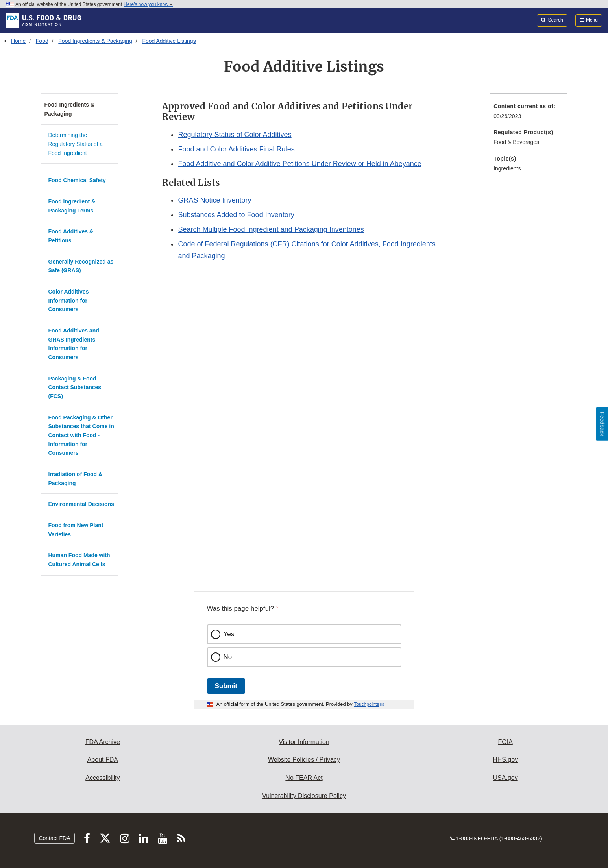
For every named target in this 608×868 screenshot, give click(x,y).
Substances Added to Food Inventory (236, 215)
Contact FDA (54, 838)
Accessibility (103, 778)
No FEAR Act (304, 778)
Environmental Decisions (81, 504)
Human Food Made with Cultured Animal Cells (79, 560)
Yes (229, 634)
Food (42, 41)
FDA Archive (103, 742)
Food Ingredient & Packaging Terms (72, 206)
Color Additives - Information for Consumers (70, 300)
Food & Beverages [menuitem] (516, 142)
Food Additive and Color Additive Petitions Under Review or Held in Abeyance (299, 164)
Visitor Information (304, 742)
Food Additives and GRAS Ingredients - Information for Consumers (74, 344)
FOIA (505, 742)
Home (18, 41)
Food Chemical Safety (77, 180)
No (228, 657)
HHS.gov (505, 760)
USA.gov (505, 778)
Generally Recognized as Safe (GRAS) (81, 266)
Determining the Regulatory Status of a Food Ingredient (76, 144)
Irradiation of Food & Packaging (76, 479)
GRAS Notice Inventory (214, 200)
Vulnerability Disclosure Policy (304, 796)
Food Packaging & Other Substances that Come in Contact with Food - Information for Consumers (81, 435)
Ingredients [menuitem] (507, 168)
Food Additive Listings (169, 41)
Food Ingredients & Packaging (95, 41)
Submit (226, 686)
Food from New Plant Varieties (76, 530)
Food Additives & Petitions (71, 236)
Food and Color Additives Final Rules (236, 149)
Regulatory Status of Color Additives (235, 135)
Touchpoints (366, 704)
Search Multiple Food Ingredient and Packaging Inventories (271, 229)
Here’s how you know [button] (148, 4)
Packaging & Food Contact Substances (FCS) (75, 387)
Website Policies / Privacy (304, 760)
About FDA (103, 760)
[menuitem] (529, 114)
